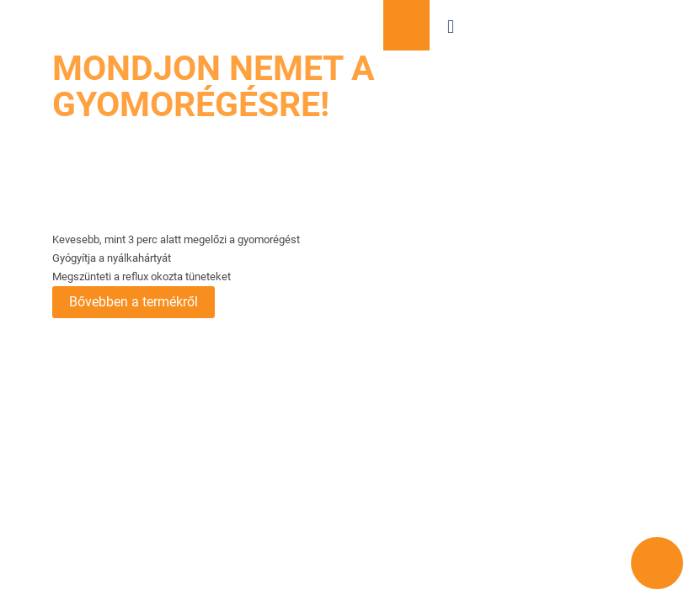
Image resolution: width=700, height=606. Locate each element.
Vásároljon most (406, 25)
